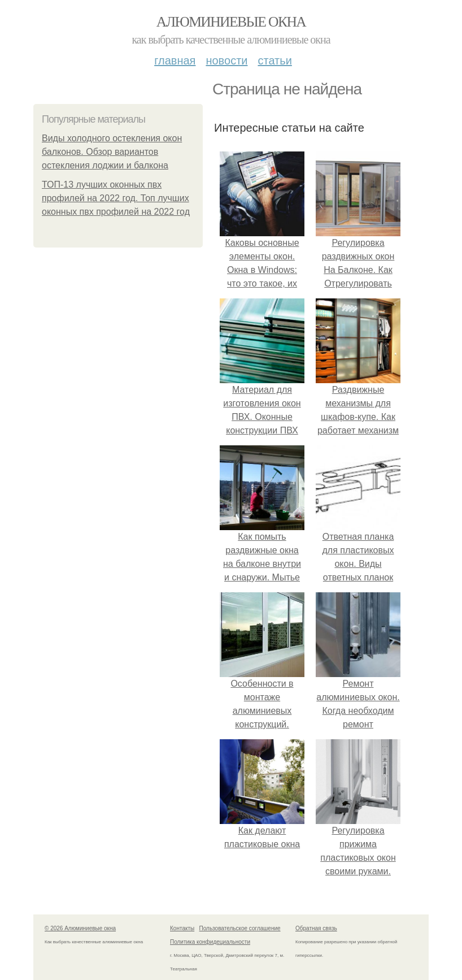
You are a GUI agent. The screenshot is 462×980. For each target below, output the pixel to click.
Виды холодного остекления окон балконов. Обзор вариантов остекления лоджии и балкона (112, 152)
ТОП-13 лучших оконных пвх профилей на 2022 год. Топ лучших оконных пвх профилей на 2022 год (116, 198)
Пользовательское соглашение (240, 928)
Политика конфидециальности (210, 942)
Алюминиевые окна (231, 22)
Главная (175, 60)
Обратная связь (316, 928)
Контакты (182, 928)
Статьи (274, 60)
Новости (226, 60)
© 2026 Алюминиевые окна (80, 928)
